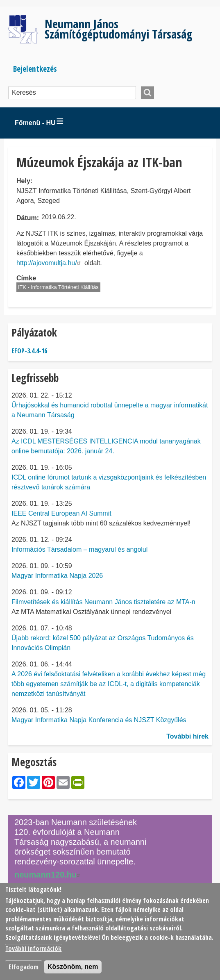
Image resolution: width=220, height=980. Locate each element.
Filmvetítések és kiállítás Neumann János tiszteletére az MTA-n (103, 602)
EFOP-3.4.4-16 (29, 351)
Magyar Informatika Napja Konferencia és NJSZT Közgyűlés (99, 720)
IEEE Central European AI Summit (61, 513)
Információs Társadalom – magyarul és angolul (79, 549)
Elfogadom (24, 967)
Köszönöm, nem (73, 967)
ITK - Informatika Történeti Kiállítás (58, 287)
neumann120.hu (48, 875)
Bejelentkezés (35, 69)
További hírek (187, 736)
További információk (33, 948)
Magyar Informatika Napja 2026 (57, 576)
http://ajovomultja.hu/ (50, 263)
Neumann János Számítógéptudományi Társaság (118, 29)
